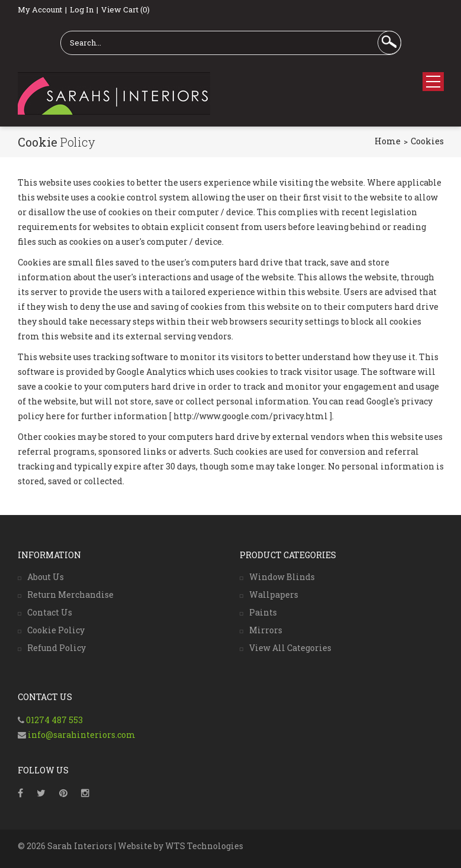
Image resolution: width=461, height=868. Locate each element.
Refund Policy (57, 648)
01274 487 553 (54, 720)
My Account (40, 9)
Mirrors (266, 630)
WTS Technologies (204, 846)
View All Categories (290, 648)
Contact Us (50, 612)
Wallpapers (274, 595)
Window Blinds (282, 577)
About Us (46, 577)
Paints (263, 612)
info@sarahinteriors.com (81, 735)
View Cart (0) (125, 9)
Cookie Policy (56, 630)
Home (388, 141)
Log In (82, 9)
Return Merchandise (70, 595)
